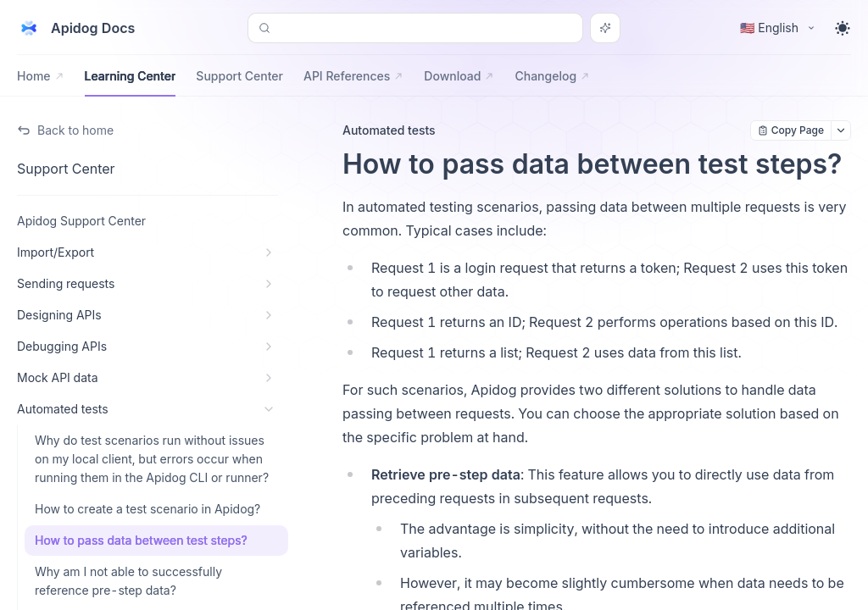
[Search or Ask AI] (605, 28)
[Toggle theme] (843, 28)
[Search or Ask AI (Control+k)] (415, 28)
